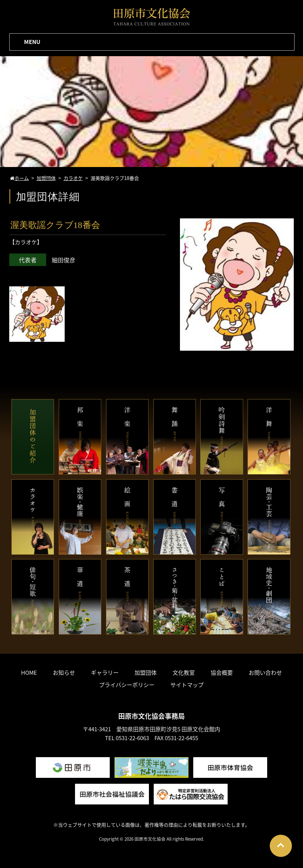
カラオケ (26, 242)
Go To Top (281, 846)
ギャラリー (105, 673)
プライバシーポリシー (127, 685)
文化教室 (184, 673)
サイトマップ (187, 685)
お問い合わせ (265, 673)
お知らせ (64, 673)
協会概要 (222, 673)
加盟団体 (146, 673)
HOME (29, 673)
